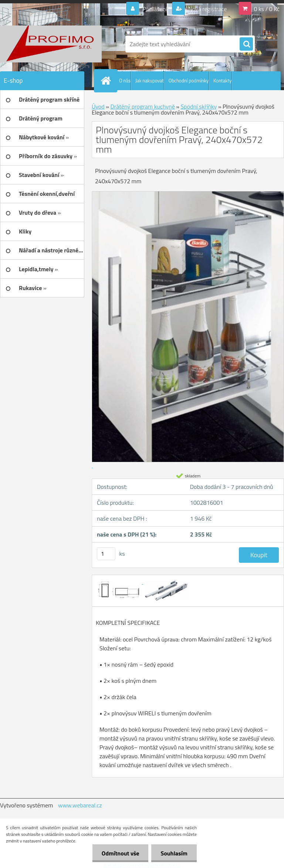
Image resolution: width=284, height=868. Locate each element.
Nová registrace (207, 9)
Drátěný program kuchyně (142, 106)
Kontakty (222, 81)
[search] (246, 44)
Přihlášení (155, 9)
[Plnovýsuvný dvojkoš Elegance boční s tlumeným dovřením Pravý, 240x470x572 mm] (119, 582)
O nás (125, 81)
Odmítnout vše (121, 853)
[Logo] (51, 44)
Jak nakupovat (150, 81)
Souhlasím (174, 853)
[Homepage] (107, 81)
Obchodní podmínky (189, 81)
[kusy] (106, 554)
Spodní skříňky (199, 106)
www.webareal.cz (80, 805)
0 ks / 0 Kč (267, 9)
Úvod (98, 106)
